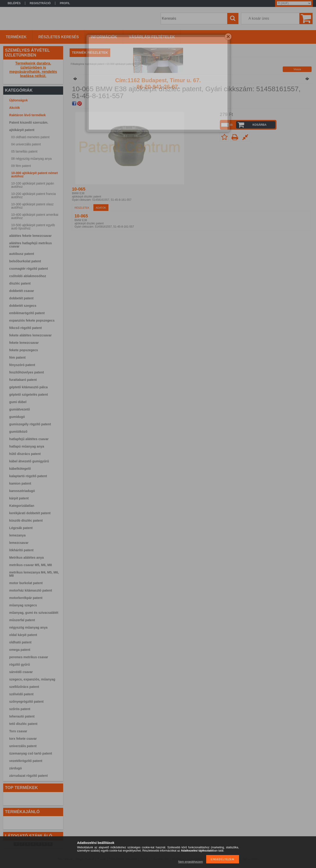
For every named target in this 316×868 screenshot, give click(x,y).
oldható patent (20, 642)
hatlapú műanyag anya (27, 446)
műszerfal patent (22, 620)
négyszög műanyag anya (28, 627)
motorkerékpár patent (26, 598)
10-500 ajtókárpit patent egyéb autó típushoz (33, 227)
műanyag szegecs (23, 605)
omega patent (20, 650)
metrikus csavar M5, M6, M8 (31, 565)
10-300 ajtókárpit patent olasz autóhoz (32, 206)
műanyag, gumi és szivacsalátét (34, 613)
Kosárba (259, 125)
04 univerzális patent (26, 144)
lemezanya (17, 535)
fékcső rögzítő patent (26, 328)
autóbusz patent (22, 254)
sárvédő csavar (21, 672)
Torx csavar (18, 731)
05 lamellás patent (24, 151)
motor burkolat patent (26, 583)
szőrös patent (20, 709)
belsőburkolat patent (25, 261)
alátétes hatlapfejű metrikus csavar (31, 245)
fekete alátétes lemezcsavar (31, 335)
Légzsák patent (21, 528)
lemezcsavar (19, 543)
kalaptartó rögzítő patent (28, 476)
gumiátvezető (20, 409)
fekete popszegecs (24, 350)
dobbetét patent (21, 298)
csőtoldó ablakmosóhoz (28, 276)
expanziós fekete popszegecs (32, 320)
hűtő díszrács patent (25, 454)
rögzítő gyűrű (20, 664)
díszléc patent (20, 283)
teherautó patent (22, 716)
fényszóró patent (22, 365)
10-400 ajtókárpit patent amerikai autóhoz (35, 216)
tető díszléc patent (23, 724)
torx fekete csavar (23, 739)
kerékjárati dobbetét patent (30, 513)
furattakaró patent (23, 380)
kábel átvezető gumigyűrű (29, 461)
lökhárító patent (21, 550)
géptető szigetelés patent (29, 395)
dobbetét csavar (22, 291)
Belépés (14, 3)
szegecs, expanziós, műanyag (32, 679)
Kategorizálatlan (22, 506)
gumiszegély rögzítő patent (30, 424)
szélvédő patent (21, 694)
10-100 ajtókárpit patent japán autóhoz (32, 185)
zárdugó (15, 768)
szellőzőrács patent (24, 687)
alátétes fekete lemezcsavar (31, 236)
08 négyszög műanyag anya (31, 159)
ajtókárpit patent (22, 130)
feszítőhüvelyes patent (27, 372)
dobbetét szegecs (23, 306)
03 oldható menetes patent (30, 137)
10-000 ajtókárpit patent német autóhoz (34, 175)
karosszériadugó (22, 491)
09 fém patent (21, 166)
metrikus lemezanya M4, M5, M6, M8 (34, 574)
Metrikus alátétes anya (26, 558)
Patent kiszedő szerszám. (29, 122)
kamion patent (20, 483)
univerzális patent (23, 746)
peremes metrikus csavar (29, 657)
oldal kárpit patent (23, 635)
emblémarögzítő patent (27, 313)
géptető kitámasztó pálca (29, 387)
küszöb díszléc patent (26, 520)
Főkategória (77, 64)
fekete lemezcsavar (24, 343)
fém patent (17, 357)
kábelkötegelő (20, 469)
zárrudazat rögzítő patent (28, 776)
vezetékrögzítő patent (26, 761)
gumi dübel (18, 402)
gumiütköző (18, 432)
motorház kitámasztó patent (31, 590)
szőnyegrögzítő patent (26, 702)
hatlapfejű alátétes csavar (29, 439)
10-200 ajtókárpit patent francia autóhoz (33, 195)
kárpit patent (19, 498)
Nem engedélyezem (191, 862)
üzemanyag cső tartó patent (31, 753)
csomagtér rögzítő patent (29, 269)
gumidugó (17, 417)
